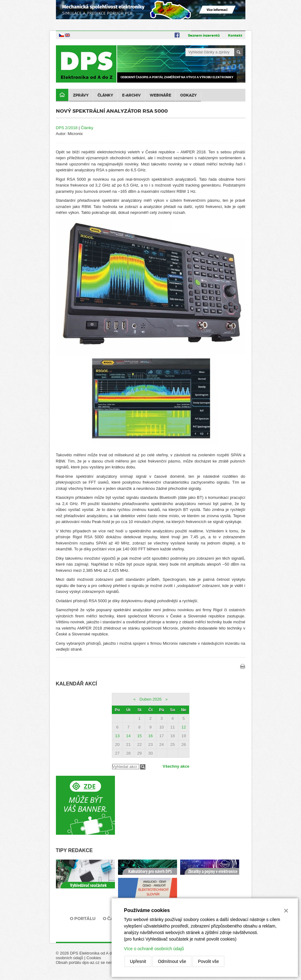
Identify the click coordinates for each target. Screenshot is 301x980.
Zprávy (81, 95)
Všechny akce (176, 766)
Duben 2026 (150, 699)
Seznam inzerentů (204, 35)
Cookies (94, 958)
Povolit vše (208, 961)
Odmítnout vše (172, 961)
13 (117, 736)
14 (128, 736)
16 (150, 736)
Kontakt (235, 35)
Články (105, 95)
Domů (62, 95)
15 (139, 736)
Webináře (160, 95)
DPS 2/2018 (67, 128)
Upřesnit (138, 961)
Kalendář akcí (77, 684)
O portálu (83, 919)
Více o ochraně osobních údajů (154, 949)
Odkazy (188, 95)
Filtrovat (143, 767)
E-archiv (131, 95)
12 (184, 727)
